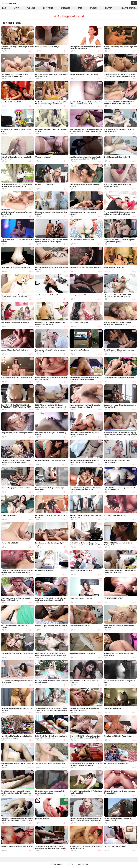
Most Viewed (48, 8)
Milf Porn (109, 8)
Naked (9, 3)
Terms (70, 864)
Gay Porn (94, 8)
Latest (17, 8)
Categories (65, 8)
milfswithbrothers (129, 8)
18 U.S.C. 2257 (83, 864)
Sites (80, 8)
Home (4, 8)
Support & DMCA (56, 864)
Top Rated (31, 8)
